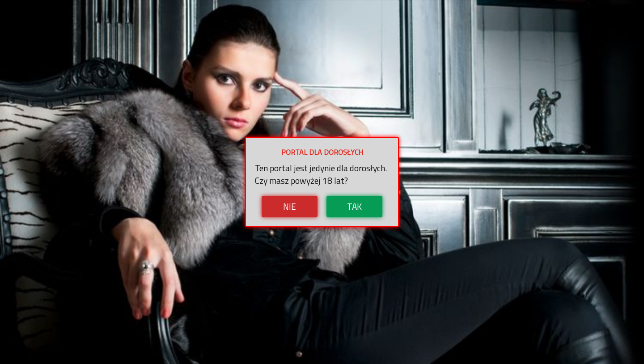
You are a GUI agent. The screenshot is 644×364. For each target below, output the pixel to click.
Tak (354, 206)
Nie (290, 206)
